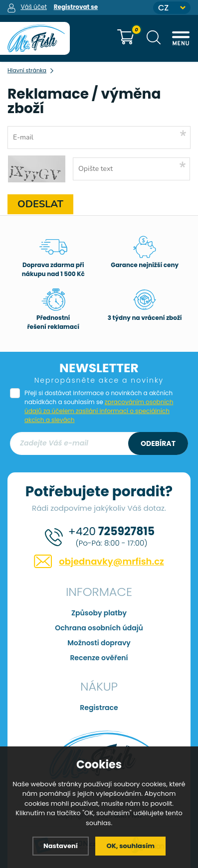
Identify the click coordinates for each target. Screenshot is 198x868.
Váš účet (33, 7)
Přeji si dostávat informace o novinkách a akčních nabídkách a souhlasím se (99, 406)
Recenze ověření (99, 658)
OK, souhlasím (130, 846)
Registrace (99, 708)
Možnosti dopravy (99, 643)
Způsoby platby (99, 613)
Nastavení (61, 846)
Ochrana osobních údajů (99, 628)
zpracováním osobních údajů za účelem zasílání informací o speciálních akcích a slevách (99, 411)
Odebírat (158, 443)
